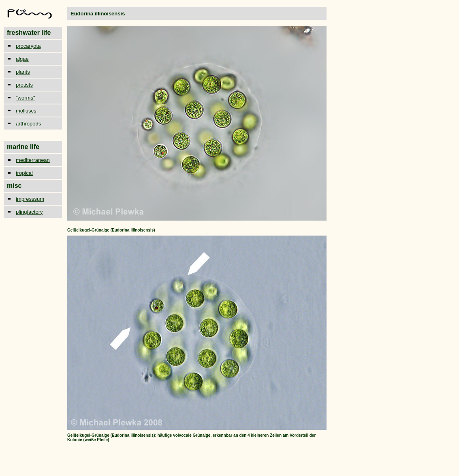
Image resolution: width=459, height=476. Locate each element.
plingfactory (29, 212)
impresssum (30, 199)
